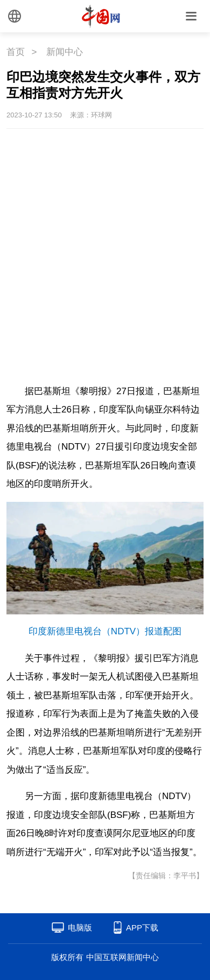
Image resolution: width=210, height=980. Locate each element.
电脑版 (80, 927)
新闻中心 (65, 52)
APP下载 (142, 927)
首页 (16, 52)
